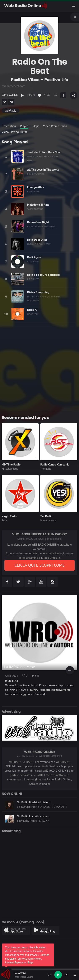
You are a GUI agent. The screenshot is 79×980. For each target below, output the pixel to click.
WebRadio (10, 111)
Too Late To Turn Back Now (44, 152)
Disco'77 (32, 310)
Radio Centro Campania (55, 464)
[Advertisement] (39, 369)
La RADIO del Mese (20, 667)
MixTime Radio (11, 464)
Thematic (46, 469)
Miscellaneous (10, 469)
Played (24, 126)
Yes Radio (46, 516)
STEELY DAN (33, 262)
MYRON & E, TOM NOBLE (39, 244)
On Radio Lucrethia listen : (33, 816)
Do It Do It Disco (37, 240)
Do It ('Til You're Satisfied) (43, 275)
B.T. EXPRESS (33, 279)
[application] (39, 975)
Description (9, 126)
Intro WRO (20, 973)
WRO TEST (12, 681)
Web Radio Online (24, 977)
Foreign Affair (36, 187)
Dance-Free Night (38, 222)
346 (36, 676)
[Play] (58, 975)
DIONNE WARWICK (36, 174)
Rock (4, 520)
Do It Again (34, 257)
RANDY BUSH (33, 191)
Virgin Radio (9, 516)
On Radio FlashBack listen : (34, 802)
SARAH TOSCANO (35, 209)
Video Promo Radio (55, 126)
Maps (36, 126)
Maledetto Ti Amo (38, 205)
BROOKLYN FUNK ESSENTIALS (41, 226)
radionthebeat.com (13, 86)
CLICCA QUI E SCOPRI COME (39, 565)
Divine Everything (38, 292)
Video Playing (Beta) (14, 132)
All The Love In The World (43, 170)
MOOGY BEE (33, 314)
